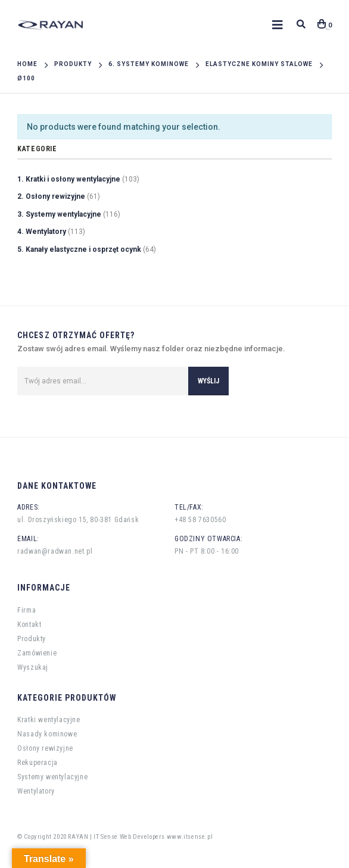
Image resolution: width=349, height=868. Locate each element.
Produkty (32, 639)
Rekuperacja (38, 763)
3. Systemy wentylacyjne (59, 214)
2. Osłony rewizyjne (51, 196)
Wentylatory (36, 791)
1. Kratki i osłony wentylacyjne (69, 179)
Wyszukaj (33, 667)
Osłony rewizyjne (45, 748)
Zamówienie (37, 653)
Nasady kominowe (47, 734)
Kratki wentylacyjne (49, 720)
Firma (27, 610)
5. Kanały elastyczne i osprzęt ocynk (79, 249)
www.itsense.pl (190, 837)
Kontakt (29, 625)
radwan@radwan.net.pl (55, 551)
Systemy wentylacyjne (52, 777)
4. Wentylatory (42, 232)
